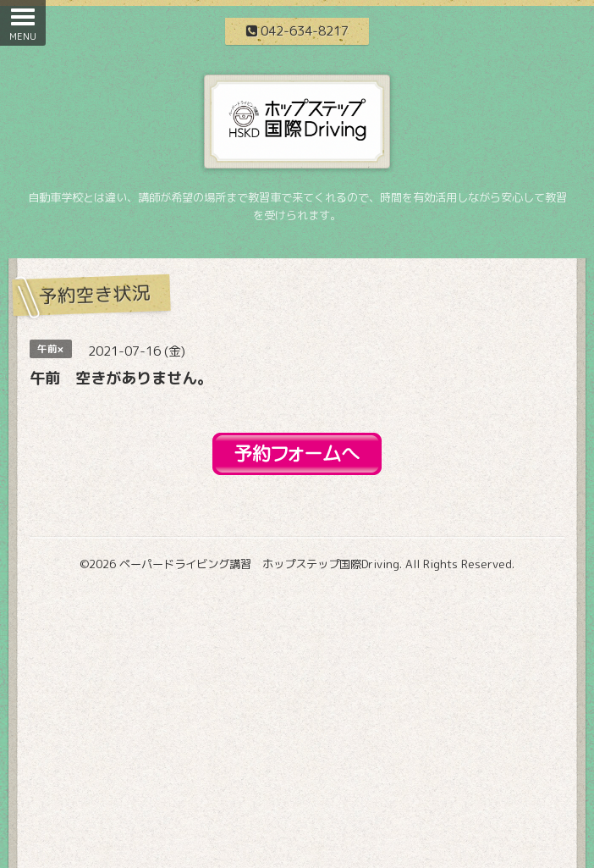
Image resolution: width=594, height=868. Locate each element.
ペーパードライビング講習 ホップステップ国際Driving (259, 564)
